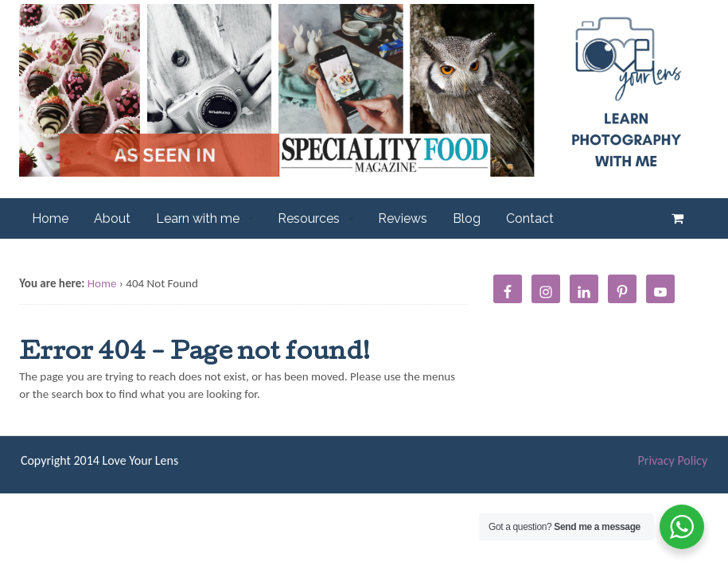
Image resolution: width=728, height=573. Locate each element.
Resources (309, 218)
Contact (530, 218)
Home (50, 218)
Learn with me (198, 218)
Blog (467, 218)
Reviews (403, 218)
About (112, 218)
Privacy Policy (673, 460)
